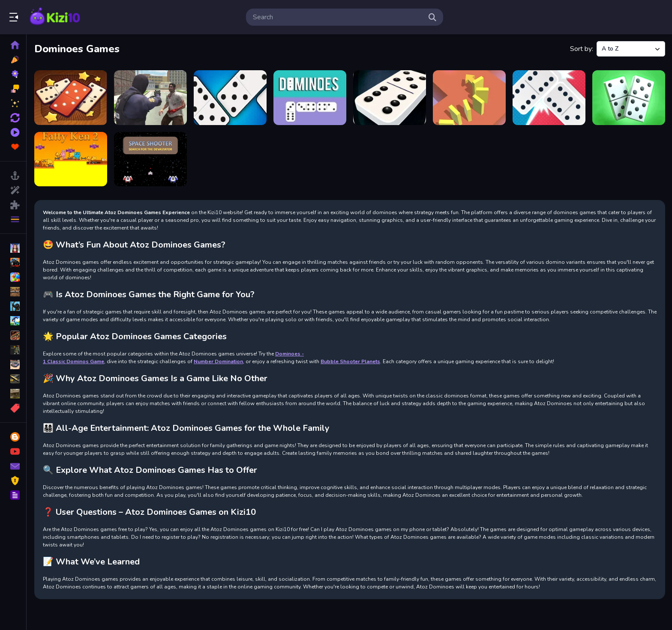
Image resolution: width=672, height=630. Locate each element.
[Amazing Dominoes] (71, 98)
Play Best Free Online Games (55, 17)
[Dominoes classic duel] (629, 98)
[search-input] (338, 17)
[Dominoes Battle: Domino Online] (549, 98)
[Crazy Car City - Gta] (150, 98)
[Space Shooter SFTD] (150, 159)
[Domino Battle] (230, 98)
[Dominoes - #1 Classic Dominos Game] (390, 98)
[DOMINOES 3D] (469, 98)
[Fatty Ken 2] (71, 159)
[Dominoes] (310, 98)
